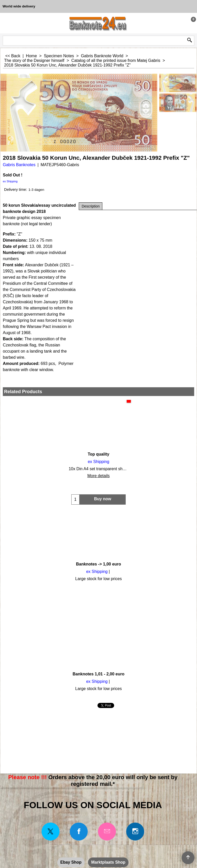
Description (91, 206)
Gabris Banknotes (19, 165)
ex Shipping (10, 181)
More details (98, 476)
